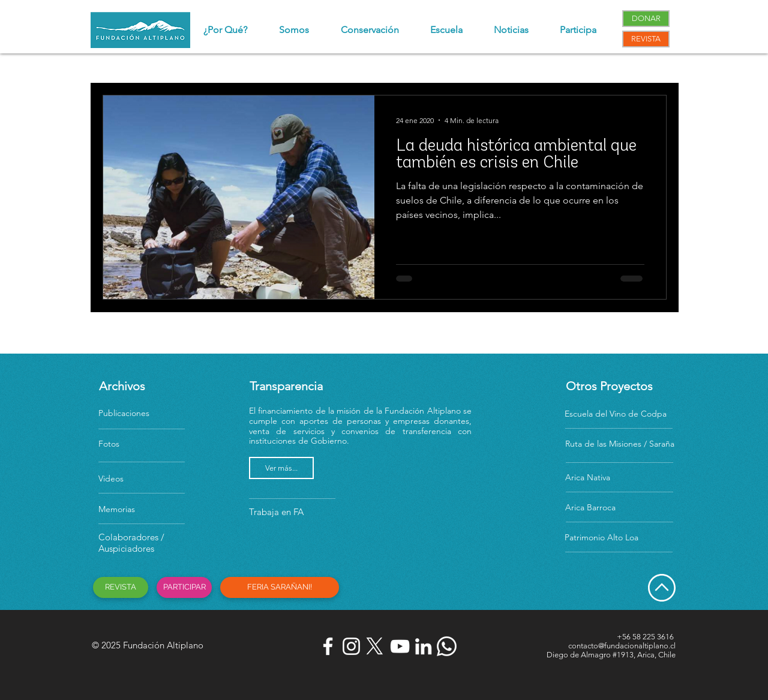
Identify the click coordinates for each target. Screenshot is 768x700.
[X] (375, 646)
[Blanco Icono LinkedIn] (423, 646)
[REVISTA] (646, 39)
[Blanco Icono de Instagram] (351, 646)
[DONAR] (646, 19)
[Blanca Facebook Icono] (328, 646)
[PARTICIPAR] (184, 587)
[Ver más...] (281, 468)
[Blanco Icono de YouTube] (400, 646)
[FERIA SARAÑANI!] (280, 587)
